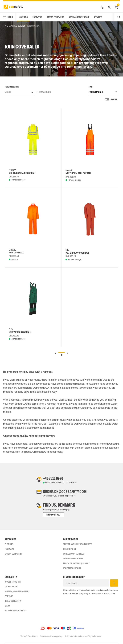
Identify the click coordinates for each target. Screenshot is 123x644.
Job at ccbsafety (13, 602)
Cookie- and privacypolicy (51, 638)
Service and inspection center (78, 545)
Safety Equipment (55, 17)
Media (8, 607)
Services (98, 17)
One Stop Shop (70, 550)
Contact (9, 597)
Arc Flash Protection (79, 17)
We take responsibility (16, 612)
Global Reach (11, 588)
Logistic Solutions (72, 569)
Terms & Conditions (29, 638)
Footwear (37, 17)
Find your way (50, 516)
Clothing (24, 17)
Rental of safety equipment (76, 565)
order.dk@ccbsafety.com (65, 492)
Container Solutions (73, 560)
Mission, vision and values (17, 593)
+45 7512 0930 (52, 479)
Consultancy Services (74, 555)
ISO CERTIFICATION (13, 583)
